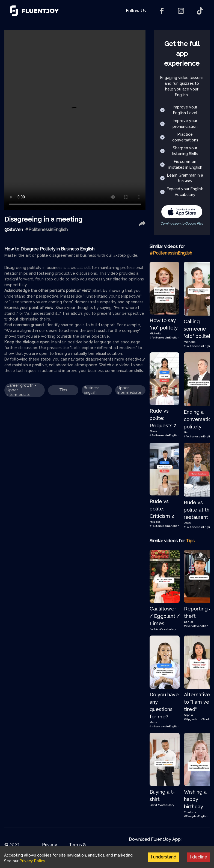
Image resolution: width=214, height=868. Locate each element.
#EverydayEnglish (196, 626)
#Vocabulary (168, 629)
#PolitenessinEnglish (164, 338)
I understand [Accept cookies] (164, 857)
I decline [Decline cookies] (199, 857)
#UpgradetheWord (196, 719)
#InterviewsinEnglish (164, 726)
